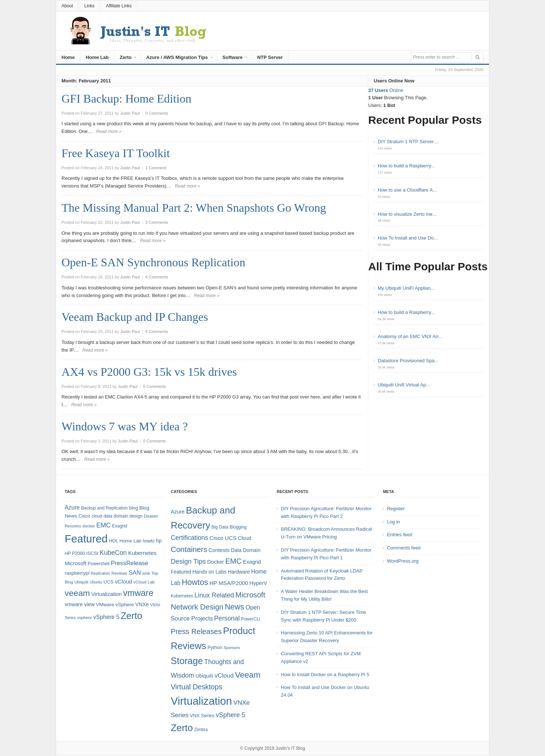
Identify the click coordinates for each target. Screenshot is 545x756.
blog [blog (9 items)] (134, 508)
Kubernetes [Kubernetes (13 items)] (142, 553)
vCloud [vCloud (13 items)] (124, 581)
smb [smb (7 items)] (146, 573)
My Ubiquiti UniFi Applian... (406, 288)
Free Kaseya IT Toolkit (116, 153)
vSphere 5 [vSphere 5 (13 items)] (230, 715)
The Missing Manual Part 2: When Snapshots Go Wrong (194, 208)
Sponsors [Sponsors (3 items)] (232, 648)
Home (68, 57)
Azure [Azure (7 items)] (178, 512)
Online (386, 90)
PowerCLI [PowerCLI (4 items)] (250, 619)
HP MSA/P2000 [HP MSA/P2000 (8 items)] (229, 583)
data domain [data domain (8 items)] (116, 516)
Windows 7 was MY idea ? (125, 426)
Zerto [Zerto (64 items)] (132, 616)
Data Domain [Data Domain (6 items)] (246, 550)
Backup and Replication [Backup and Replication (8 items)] (104, 508)
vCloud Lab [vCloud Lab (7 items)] (144, 582)
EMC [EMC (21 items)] (233, 561)
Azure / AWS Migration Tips (177, 57)
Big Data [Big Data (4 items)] (220, 527)
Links (89, 6)
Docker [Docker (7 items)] (216, 562)
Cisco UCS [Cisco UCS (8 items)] (223, 538)
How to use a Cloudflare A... (407, 190)
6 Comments (157, 277)
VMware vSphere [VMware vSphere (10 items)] (115, 605)
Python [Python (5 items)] (215, 647)
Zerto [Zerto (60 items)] (182, 728)
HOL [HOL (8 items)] (114, 541)
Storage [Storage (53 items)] (187, 661)
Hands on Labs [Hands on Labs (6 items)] (210, 572)
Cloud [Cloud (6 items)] (244, 538)
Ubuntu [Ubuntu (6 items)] (96, 582)
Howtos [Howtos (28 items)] (195, 582)
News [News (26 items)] (234, 607)
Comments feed (404, 548)
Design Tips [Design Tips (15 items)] (188, 561)
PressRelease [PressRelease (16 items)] (130, 563)
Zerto (126, 57)
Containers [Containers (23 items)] (189, 549)
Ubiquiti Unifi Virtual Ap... (404, 385)
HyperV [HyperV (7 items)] (258, 583)
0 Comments (157, 113)
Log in (393, 522)
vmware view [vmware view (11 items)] (80, 604)
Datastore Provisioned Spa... (408, 361)
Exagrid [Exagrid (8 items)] (120, 526)
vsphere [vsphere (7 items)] (85, 618)
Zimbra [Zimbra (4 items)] (201, 730)
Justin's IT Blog (290, 748)
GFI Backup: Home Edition (126, 99)
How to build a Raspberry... (406, 166)
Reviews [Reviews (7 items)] (119, 573)
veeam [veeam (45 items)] (77, 593)
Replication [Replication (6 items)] (100, 573)
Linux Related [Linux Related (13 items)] (214, 595)
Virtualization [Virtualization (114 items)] (201, 701)
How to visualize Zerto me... (407, 214)
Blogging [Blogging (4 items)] (238, 527)
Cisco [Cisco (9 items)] (84, 516)
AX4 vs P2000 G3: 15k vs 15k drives (149, 372)
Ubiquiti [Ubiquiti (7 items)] (81, 582)
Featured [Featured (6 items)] (181, 572)
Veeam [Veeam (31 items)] (248, 675)
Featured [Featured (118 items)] (86, 539)
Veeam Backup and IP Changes (135, 317)
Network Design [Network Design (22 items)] (197, 607)
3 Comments (157, 222)
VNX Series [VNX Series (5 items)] (202, 716)
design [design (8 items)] (136, 516)
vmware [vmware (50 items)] (138, 593)
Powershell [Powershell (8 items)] (99, 564)
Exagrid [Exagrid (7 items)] (252, 562)
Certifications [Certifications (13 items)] (189, 538)
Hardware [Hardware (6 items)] (239, 572)
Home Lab (97, 57)
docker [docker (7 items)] (89, 526)
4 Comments (157, 331)
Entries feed (400, 535)
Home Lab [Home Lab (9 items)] (130, 541)
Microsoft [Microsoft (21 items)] (250, 595)
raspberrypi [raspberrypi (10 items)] (77, 573)
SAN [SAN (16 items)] (135, 572)
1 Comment (156, 168)
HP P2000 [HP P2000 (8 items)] (75, 553)
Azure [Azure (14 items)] (72, 507)
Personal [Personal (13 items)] (227, 618)
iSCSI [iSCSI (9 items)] (92, 553)
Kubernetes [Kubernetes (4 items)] (182, 596)
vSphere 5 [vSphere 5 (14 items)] (106, 617)
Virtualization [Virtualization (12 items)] (106, 594)
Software (233, 57)
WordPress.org (403, 561)
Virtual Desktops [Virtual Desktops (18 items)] (196, 687)
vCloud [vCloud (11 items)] (224, 676)
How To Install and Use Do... (408, 238)
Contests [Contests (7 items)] (219, 550)
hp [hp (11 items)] (159, 541)
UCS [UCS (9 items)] (109, 582)
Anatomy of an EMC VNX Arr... (410, 336)
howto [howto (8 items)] (149, 541)
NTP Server (270, 57)
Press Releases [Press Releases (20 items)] (196, 631)
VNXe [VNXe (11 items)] (142, 604)
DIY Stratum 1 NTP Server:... (408, 142)
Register (396, 509)
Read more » (109, 131)
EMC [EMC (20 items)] (104, 525)
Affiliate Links (119, 6)
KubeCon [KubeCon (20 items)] (113, 553)
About (67, 6)
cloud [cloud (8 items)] (97, 516)
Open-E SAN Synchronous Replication (153, 262)
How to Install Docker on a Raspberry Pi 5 (325, 675)
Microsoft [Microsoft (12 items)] (76, 563)
